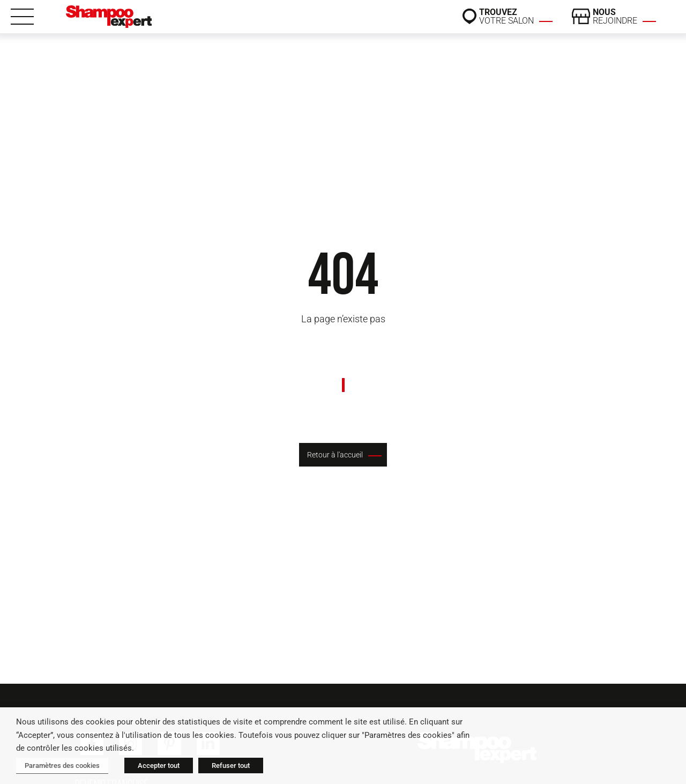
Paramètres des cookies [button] (62, 765)
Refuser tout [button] (231, 765)
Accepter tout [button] (159, 765)
